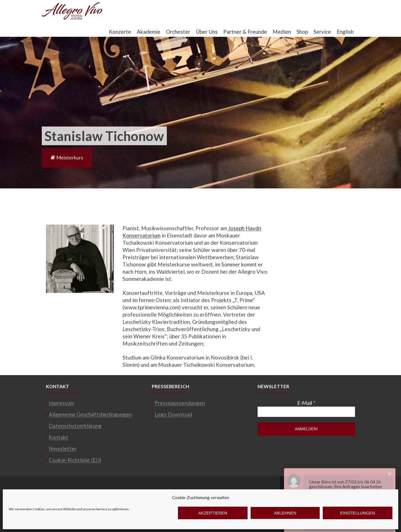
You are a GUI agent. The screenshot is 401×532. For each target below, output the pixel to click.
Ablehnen (285, 513)
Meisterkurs (67, 157)
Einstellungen (357, 513)
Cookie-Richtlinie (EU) (75, 460)
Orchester (178, 32)
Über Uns (207, 32)
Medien (282, 32)
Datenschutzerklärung (75, 426)
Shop (302, 32)
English (345, 32)
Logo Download (173, 414)
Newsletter (63, 449)
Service (322, 32)
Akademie (149, 32)
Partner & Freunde (245, 32)
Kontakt (58, 437)
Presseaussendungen (180, 403)
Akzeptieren (213, 513)
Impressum (61, 403)
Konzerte (120, 32)
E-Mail (306, 403)
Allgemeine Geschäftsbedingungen (90, 414)
